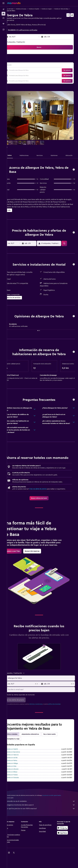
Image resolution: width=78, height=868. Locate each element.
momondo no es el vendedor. (44, 814)
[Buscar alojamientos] (3, 14)
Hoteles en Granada (19, 791)
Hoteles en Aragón (54, 9)
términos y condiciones (43, 717)
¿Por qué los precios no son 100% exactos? (44, 822)
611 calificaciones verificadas (34, 30)
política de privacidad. (61, 717)
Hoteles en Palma (18, 774)
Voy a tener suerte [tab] (56, 747)
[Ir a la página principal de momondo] (14, 3)
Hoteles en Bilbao (19, 785)
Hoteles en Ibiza (18, 779)
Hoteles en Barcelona (20, 765)
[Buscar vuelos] (3, 9)
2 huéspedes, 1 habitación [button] (22, 42)
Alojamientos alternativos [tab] (37, 747)
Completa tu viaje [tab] (20, 752)
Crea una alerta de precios (45, 497)
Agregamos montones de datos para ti (44, 818)
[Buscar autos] (3, 18)
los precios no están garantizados (59, 808)
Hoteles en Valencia (19, 768)
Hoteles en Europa (28, 9)
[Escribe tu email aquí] (44, 703)
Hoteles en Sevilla (19, 771)
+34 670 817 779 (17, 27)
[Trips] (3, 24)
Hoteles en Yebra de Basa (18, 11)
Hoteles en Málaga (19, 776)
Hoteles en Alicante (19, 782)
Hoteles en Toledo (19, 788)
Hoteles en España (41, 9)
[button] (3, 3)
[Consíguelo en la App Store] (64, 846)
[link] (43, 509)
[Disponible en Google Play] (64, 841)
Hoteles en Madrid (19, 762)
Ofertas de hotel (16, 9)
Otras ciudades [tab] (19, 747)
